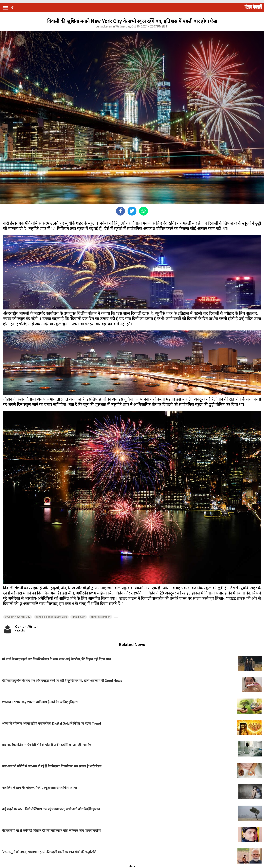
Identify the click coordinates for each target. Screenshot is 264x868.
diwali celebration (101, 617)
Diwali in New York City (18, 617)
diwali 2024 (79, 617)
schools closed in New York (51, 617)
